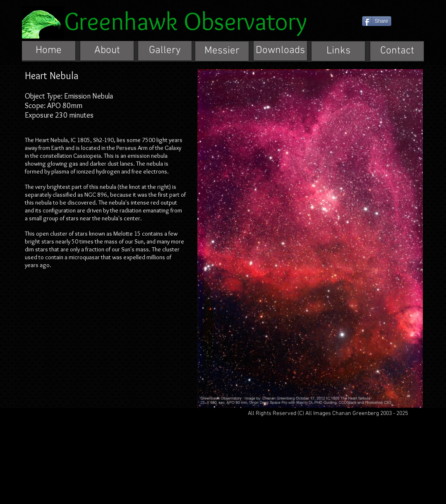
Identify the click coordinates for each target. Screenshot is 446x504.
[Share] (377, 21)
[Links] (338, 51)
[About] (107, 51)
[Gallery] (165, 51)
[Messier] (222, 51)
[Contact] (397, 51)
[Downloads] (280, 51)
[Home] (49, 51)
